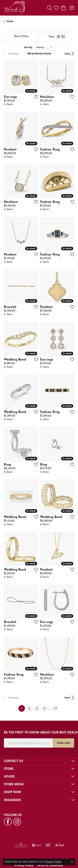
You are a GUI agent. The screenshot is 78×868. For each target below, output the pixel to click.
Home (10, 21)
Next (67, 54)
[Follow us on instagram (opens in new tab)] (17, 822)
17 (55, 708)
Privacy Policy (53, 862)
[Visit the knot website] (60, 845)
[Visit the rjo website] (48, 845)
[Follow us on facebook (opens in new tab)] (8, 822)
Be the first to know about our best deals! (39, 732)
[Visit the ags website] (21, 845)
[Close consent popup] (72, 862)
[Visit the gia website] (37, 845)
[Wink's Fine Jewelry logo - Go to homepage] (14, 8)
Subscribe (63, 743)
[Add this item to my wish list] (35, 97)
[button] (50, 8)
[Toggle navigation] (72, 8)
